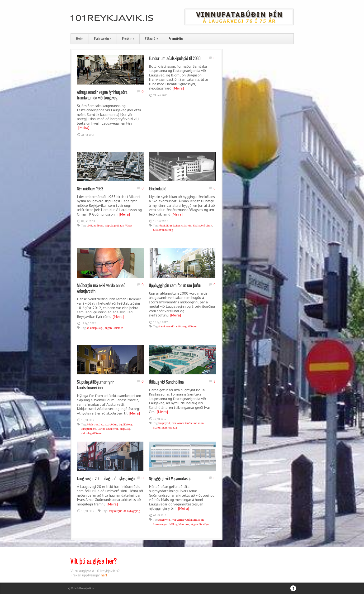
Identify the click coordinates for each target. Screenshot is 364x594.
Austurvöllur (109, 425)
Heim (80, 39)
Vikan (129, 226)
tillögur (193, 327)
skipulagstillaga (114, 226)
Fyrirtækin (103, 39)
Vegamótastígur (200, 524)
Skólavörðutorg (163, 230)
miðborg (181, 327)
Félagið (151, 39)
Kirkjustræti (89, 429)
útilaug (173, 428)
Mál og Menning (179, 524)
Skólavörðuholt (203, 226)
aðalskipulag (94, 328)
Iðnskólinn (165, 226)
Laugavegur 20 (116, 511)
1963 (89, 226)
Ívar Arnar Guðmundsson (188, 423)
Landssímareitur (108, 429)
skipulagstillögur (92, 433)
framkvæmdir (167, 327)
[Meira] (84, 127)
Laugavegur (161, 524)
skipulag (125, 429)
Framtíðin (176, 39)
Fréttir (128, 39)
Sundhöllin (160, 428)
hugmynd (164, 423)
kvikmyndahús (182, 226)
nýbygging (133, 511)
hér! (104, 575)
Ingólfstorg (125, 425)
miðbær (98, 226)
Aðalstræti (93, 425)
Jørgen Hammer (113, 328)
